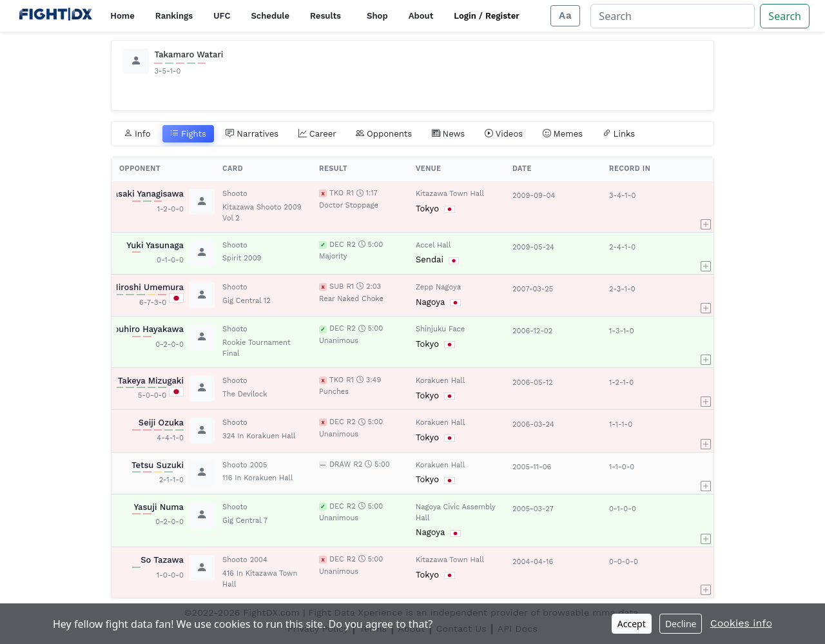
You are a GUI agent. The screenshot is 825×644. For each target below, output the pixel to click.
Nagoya (430, 302)
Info (137, 134)
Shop (377, 16)
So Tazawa (162, 560)
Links (619, 134)
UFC (222, 16)
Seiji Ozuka (161, 423)
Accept (632, 624)
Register (502, 16)
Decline (681, 624)
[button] (706, 206)
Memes (563, 134)
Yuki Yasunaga (155, 245)
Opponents (384, 134)
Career (317, 134)
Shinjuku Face (440, 329)
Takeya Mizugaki (151, 381)
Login (465, 16)
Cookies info (741, 623)
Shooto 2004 (245, 560)
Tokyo (427, 209)
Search (785, 16)
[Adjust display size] (565, 16)
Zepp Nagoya (438, 287)
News (449, 134)
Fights (188, 134)
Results (325, 16)
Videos (504, 134)
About (421, 16)
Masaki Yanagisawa (145, 194)
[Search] (673, 16)
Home (122, 16)
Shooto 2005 (245, 465)
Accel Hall (433, 245)
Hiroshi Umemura (148, 287)
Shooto (235, 194)
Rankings (174, 16)
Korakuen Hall (440, 381)
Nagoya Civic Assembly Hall (455, 512)
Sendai (430, 259)
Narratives (252, 134)
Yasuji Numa (159, 507)
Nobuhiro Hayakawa (143, 329)
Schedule (270, 16)
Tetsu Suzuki (158, 465)
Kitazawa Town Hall (450, 194)
